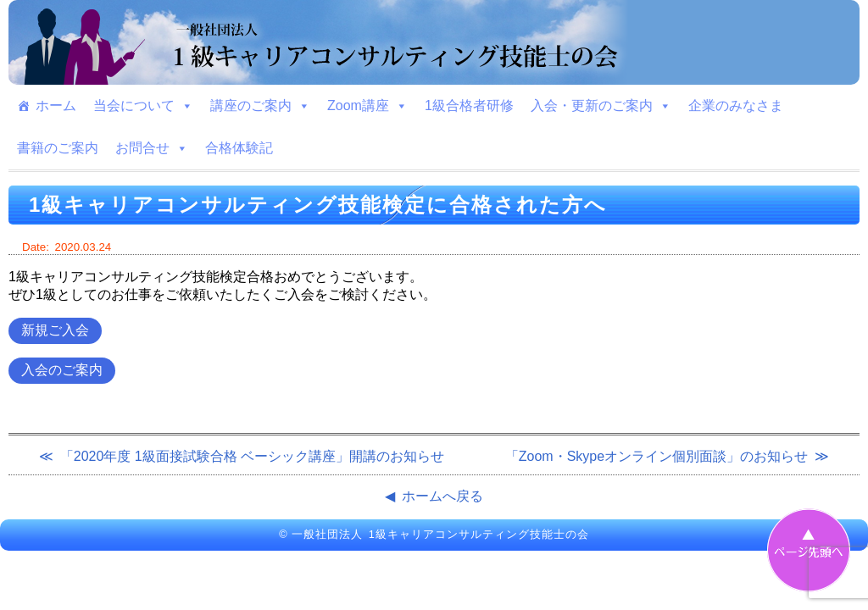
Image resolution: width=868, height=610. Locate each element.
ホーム (56, 105)
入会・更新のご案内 (601, 106)
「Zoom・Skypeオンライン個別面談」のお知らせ (657, 456)
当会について (143, 106)
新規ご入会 (55, 330)
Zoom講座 (367, 106)
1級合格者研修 (469, 105)
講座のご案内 (260, 106)
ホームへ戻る (442, 496)
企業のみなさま (736, 105)
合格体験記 (239, 148)
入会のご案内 (62, 370)
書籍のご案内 (58, 148)
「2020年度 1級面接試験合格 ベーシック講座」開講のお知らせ (252, 456)
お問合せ (152, 148)
